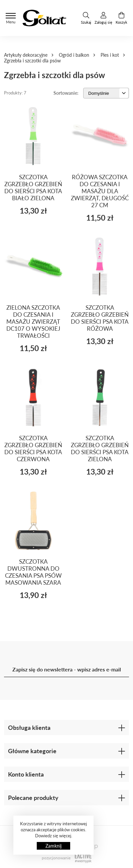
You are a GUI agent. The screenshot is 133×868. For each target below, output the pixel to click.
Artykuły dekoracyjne (26, 55)
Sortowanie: (66, 93)
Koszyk (121, 18)
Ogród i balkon (74, 55)
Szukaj (86, 18)
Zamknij (53, 846)
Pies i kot (110, 55)
